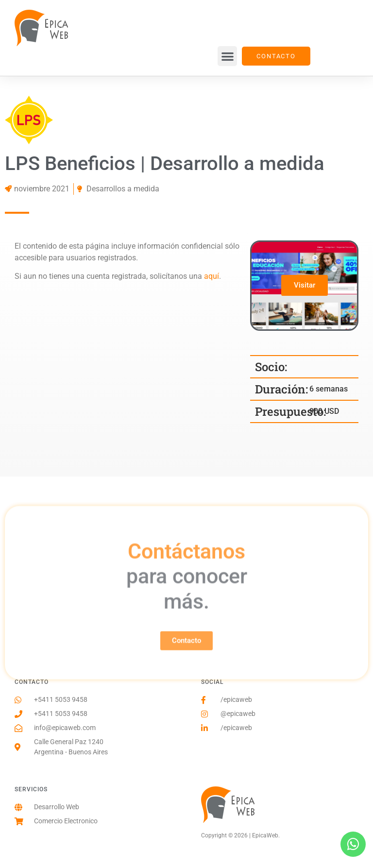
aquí (212, 276)
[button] (228, 56)
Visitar (305, 285)
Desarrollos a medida (123, 189)
